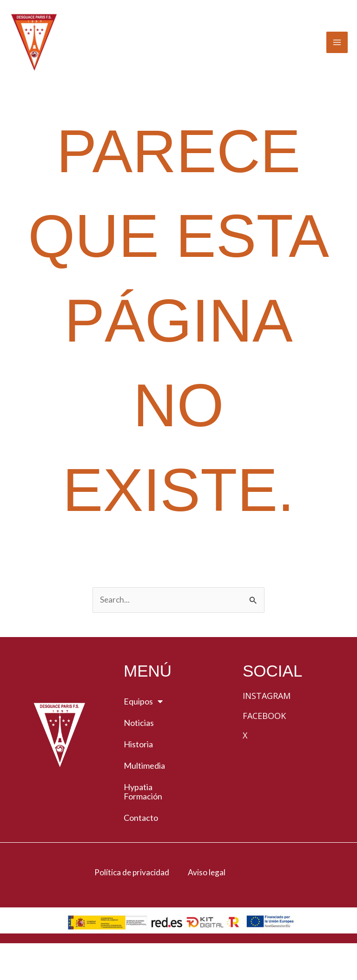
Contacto (141, 851)
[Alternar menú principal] (337, 59)
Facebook (264, 748)
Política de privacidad (132, 905)
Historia (138, 777)
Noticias (139, 756)
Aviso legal (207, 905)
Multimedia (144, 799)
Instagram (267, 729)
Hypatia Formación (143, 825)
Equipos (143, 734)
